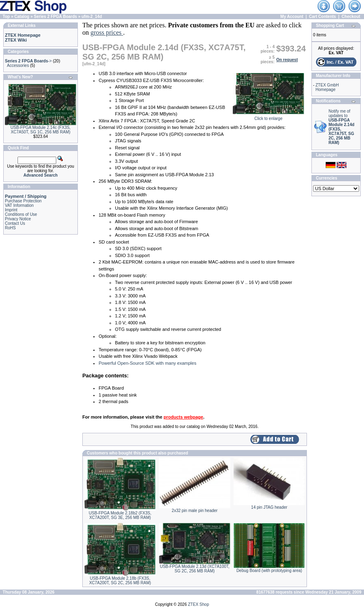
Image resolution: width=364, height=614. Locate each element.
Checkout (351, 17)
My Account (292, 17)
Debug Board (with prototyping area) (269, 571)
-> (28, 61)
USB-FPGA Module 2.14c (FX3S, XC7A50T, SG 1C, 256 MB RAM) (41, 130)
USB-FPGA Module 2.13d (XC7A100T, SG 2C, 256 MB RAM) (195, 569)
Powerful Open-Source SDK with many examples (148, 363)
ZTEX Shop (199, 604)
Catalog (22, 17)
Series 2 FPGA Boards (55, 17)
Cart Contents (322, 17)
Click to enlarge (268, 117)
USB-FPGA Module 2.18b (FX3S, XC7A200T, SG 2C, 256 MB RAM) (120, 581)
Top (7, 17)
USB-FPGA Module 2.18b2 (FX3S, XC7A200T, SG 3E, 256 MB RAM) (120, 515)
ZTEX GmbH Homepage (327, 87)
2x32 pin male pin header (194, 511)
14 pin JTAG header (269, 507)
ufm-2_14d (92, 17)
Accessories (18, 65)
